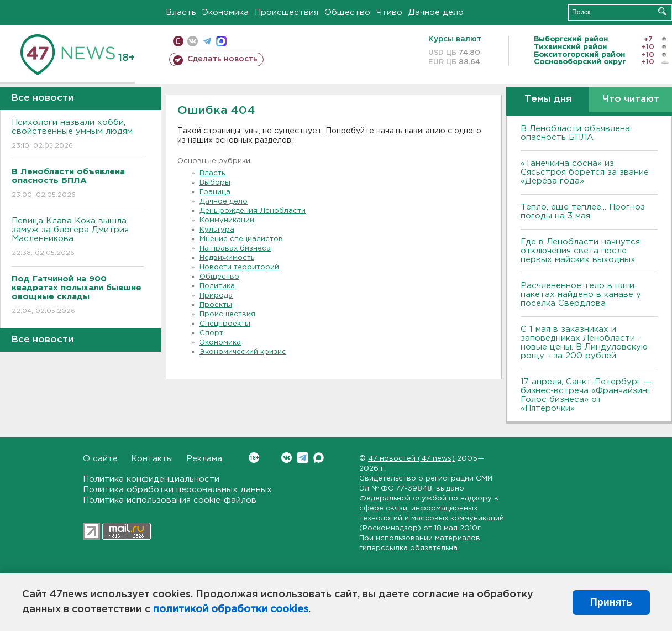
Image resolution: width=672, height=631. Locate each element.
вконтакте (193, 41)
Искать (662, 11)
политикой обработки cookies (231, 609)
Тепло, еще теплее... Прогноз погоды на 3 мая (583, 212)
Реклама (204, 459)
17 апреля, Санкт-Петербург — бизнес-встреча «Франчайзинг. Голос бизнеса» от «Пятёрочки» (587, 395)
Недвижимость (227, 258)
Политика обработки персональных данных (177, 490)
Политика (217, 286)
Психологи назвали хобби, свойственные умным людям (78, 135)
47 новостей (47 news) (411, 459)
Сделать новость (222, 59)
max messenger (221, 41)
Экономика (225, 12)
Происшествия (287, 12)
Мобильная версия (178, 41)
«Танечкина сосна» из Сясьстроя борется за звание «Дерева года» (585, 172)
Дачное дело (436, 12)
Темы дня (548, 99)
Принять (611, 602)
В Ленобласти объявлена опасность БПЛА (575, 133)
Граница (215, 192)
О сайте (100, 459)
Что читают (631, 99)
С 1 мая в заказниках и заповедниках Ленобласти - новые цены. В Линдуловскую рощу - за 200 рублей (584, 343)
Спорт (211, 333)
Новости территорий (239, 267)
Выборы (215, 183)
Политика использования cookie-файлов (170, 500)
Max (319, 458)
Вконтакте (254, 458)
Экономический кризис (243, 352)
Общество (347, 12)
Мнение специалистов (241, 239)
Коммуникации (227, 220)
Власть (181, 12)
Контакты (152, 459)
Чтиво (389, 12)
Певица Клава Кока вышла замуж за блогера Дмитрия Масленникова (78, 238)
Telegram (303, 458)
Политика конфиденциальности (151, 479)
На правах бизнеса (235, 249)
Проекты (216, 305)
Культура (217, 230)
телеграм (207, 41)
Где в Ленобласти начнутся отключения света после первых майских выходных (580, 251)
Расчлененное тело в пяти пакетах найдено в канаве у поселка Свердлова (581, 294)
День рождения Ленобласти (253, 211)
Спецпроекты (225, 324)
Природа (216, 296)
